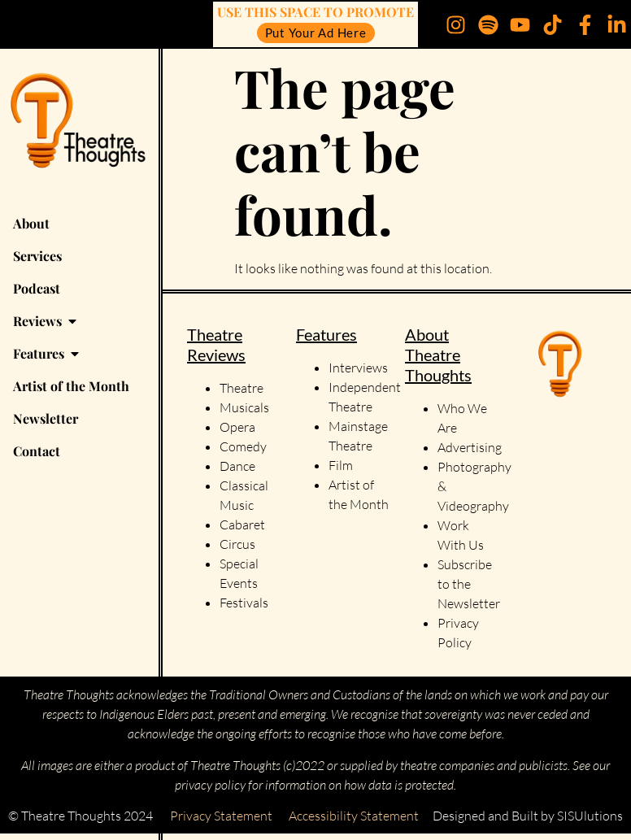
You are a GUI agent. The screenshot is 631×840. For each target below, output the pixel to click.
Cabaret (242, 524)
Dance (237, 466)
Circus (237, 544)
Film (341, 465)
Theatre (242, 388)
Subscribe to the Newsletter (469, 584)
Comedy (243, 446)
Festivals (244, 603)
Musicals (244, 407)
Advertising (470, 447)
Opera (237, 427)
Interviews (358, 368)
